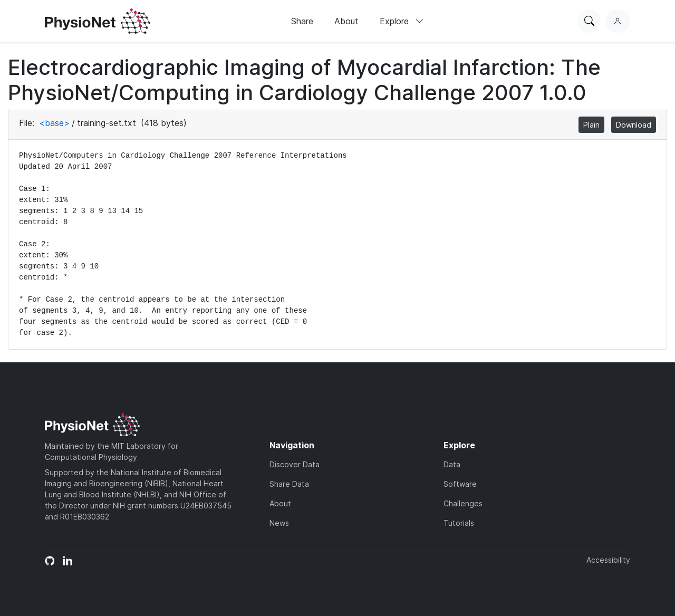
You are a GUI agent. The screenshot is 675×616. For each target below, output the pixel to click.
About (346, 21)
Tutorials (459, 523)
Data (452, 464)
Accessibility (608, 560)
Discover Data (295, 464)
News (279, 523)
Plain (591, 125)
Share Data (289, 484)
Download (634, 125)
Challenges (463, 503)
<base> (54, 123)
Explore (402, 21)
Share (302, 21)
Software (460, 484)
